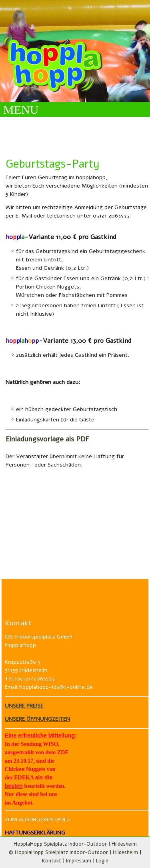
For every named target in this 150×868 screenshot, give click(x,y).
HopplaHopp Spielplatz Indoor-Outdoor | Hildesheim (75, 844)
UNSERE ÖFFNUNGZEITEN (37, 719)
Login (102, 861)
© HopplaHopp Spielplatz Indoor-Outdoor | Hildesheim (73, 852)
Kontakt (52, 861)
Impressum (79, 861)
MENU (21, 110)
